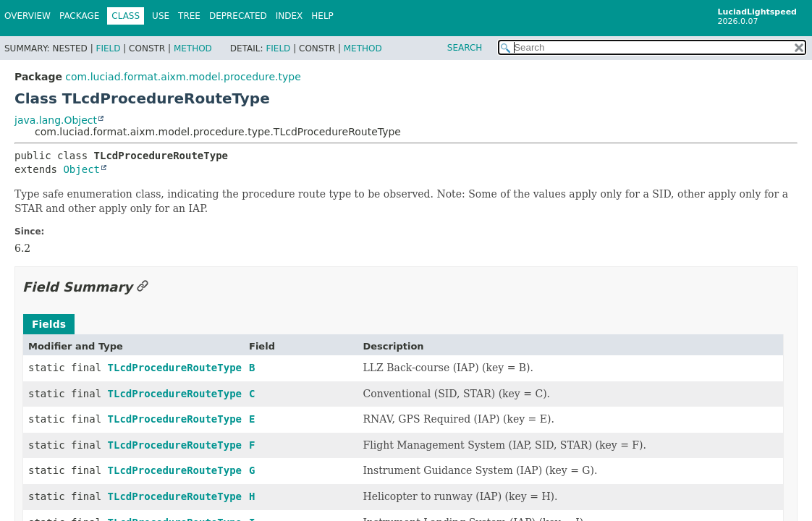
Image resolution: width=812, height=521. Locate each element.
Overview (28, 16)
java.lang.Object (56, 120)
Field (108, 48)
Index (289, 16)
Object (81, 169)
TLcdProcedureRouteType (175, 368)
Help (322, 16)
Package (79, 16)
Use (161, 16)
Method (193, 48)
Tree (189, 16)
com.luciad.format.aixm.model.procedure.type (183, 77)
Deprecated (238, 16)
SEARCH (465, 48)
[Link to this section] (143, 287)
